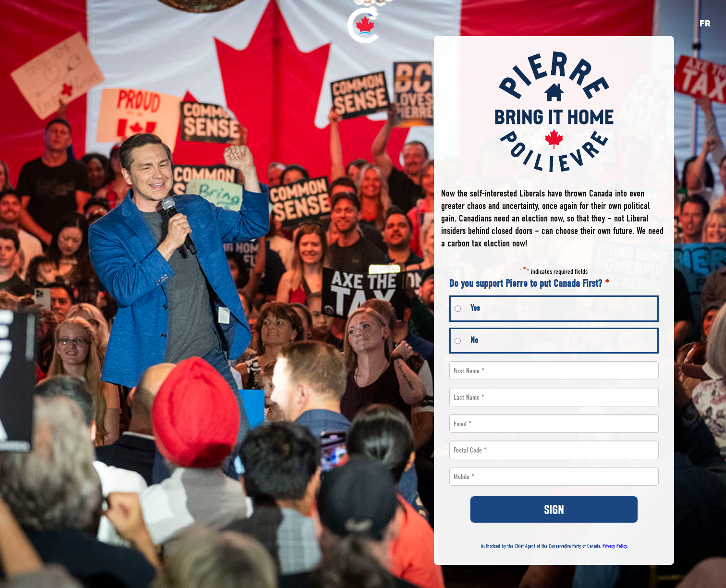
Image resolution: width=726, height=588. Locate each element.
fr (705, 23)
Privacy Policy (615, 546)
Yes (475, 308)
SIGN (554, 510)
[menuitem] (363, 25)
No (474, 340)
